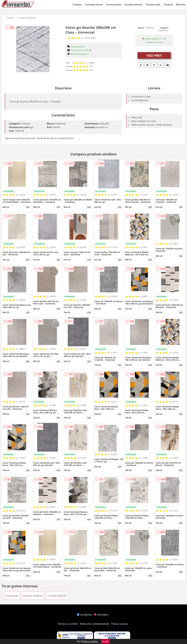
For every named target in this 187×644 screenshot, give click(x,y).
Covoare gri (12, 596)
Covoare (77, 5)
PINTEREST (101, 615)
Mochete (181, 5)
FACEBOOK (84, 615)
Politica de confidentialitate (95, 624)
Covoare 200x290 (57, 596)
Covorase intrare (94, 5)
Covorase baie (114, 5)
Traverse (168, 5)
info (28, 207)
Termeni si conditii (68, 624)
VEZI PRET (154, 55)
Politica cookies (120, 624)
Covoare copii (153, 5)
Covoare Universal (27, 18)
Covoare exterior (133, 5)
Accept (105, 641)
